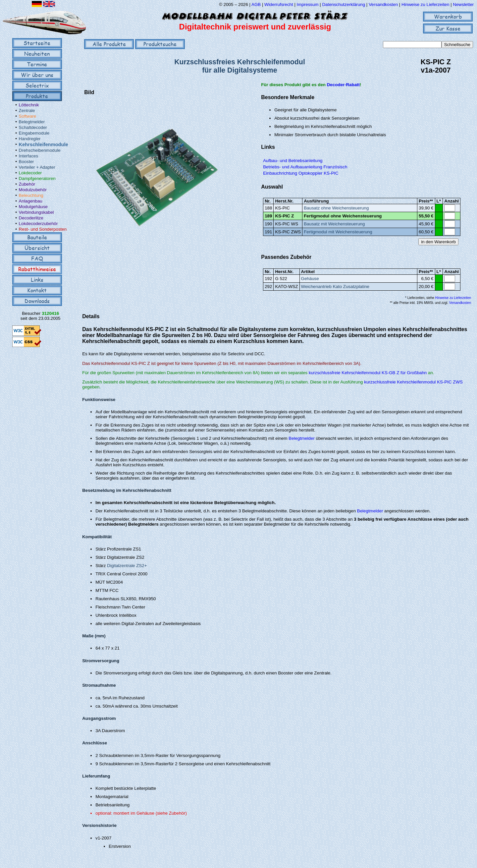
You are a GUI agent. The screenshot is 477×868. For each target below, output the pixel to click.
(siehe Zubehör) (171, 813)
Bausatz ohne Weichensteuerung (336, 208)
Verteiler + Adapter (37, 167)
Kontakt (37, 290)
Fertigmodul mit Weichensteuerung (338, 232)
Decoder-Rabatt (343, 85)
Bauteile (37, 237)
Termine (37, 64)
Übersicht (37, 248)
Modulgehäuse (33, 207)
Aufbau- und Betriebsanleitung (293, 161)
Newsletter (463, 4)
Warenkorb (448, 16)
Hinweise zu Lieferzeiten (425, 4)
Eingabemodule (34, 133)
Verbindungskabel (36, 212)
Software (28, 116)
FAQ (37, 258)
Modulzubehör (33, 190)
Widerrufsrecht (279, 4)
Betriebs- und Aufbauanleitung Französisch (305, 167)
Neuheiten (37, 54)
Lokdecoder (30, 173)
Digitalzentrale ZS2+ (127, 566)
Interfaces (29, 156)
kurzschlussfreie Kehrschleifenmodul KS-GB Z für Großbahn (368, 373)
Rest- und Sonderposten (43, 229)
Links (37, 280)
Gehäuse (310, 279)
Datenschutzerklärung (344, 4)
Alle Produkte (109, 44)
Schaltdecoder (33, 127)
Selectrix (37, 85)
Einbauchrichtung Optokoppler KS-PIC (301, 173)
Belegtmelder (32, 122)
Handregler (30, 139)
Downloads (37, 301)
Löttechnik (29, 105)
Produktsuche (160, 44)
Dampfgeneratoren (37, 178)
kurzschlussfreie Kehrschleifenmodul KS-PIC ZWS (413, 382)
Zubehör (27, 184)
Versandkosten (384, 4)
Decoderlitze (31, 218)
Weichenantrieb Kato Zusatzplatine (335, 287)
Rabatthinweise (37, 269)
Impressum (308, 4)
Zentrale (27, 111)
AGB (256, 4)
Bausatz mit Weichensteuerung (334, 224)
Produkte (37, 96)
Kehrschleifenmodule (44, 145)
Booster (26, 162)
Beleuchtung (31, 195)
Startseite (37, 43)
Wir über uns (37, 75)
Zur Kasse (448, 28)
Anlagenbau (31, 201)
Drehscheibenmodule (40, 150)
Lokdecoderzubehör (38, 224)
